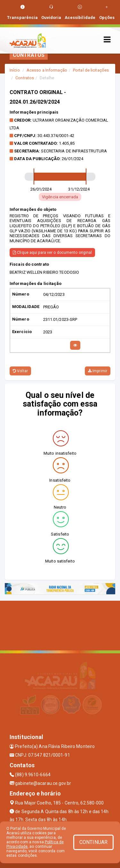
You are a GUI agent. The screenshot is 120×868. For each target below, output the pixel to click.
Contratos (25, 78)
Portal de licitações (91, 70)
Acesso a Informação (47, 70)
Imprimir (98, 371)
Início (15, 70)
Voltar (20, 371)
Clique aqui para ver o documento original (52, 253)
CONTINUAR (93, 842)
